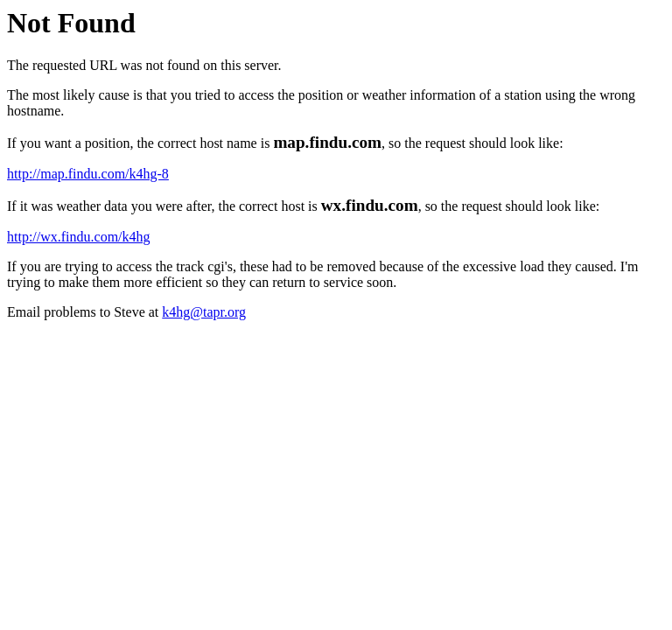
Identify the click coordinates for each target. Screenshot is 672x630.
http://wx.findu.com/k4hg (79, 237)
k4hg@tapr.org (204, 312)
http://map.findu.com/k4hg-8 (88, 174)
